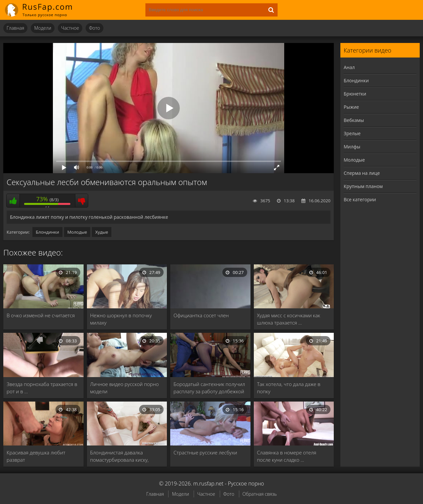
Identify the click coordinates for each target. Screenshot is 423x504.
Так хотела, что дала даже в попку (289, 388)
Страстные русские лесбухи (205, 452)
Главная (15, 28)
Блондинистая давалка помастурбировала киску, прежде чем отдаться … (119, 456)
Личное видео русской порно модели (125, 388)
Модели (43, 28)
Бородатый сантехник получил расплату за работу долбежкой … (209, 388)
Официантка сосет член (201, 315)
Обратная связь (260, 494)
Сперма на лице (362, 173)
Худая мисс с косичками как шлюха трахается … (289, 319)
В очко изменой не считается (41, 315)
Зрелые (352, 133)
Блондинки (47, 232)
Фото (94, 28)
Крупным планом (363, 186)
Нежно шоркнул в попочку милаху (121, 319)
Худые (102, 232)
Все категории (360, 199)
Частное (70, 28)
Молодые (77, 232)
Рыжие (351, 107)
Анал (349, 67)
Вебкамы (354, 120)
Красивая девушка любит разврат (36, 456)
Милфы (352, 147)
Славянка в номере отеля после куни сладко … (287, 456)
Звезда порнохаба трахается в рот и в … (42, 388)
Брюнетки (355, 94)
